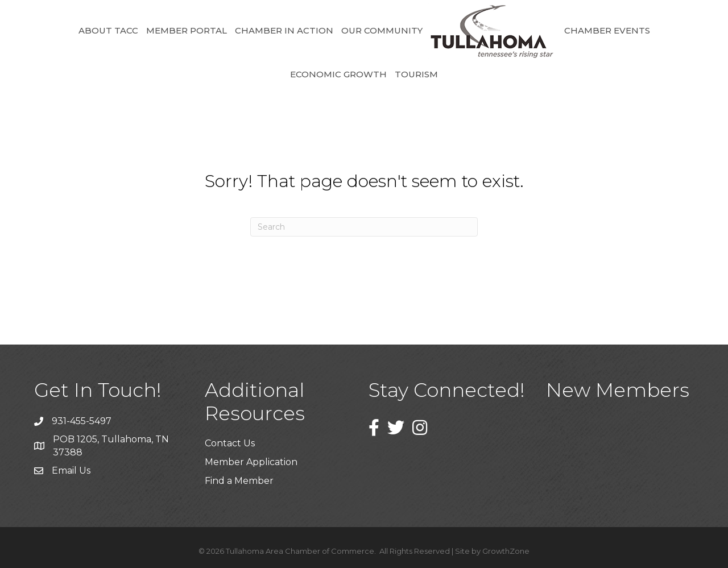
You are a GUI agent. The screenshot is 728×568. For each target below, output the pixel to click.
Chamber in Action (284, 30)
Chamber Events (607, 30)
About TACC (108, 30)
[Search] (364, 227)
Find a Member (239, 481)
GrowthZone (506, 551)
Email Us (71, 470)
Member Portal (187, 30)
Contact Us (230, 443)
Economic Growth (338, 74)
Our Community (382, 30)
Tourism (416, 74)
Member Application (251, 462)
